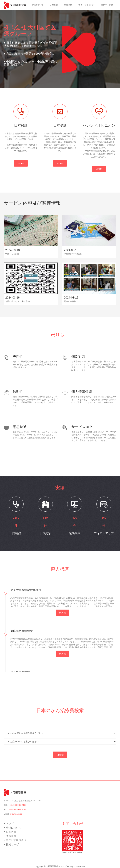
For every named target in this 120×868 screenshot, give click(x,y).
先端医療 (68, 5)
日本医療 (54, 5)
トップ (22, 5)
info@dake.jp (16, 814)
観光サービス (107, 5)
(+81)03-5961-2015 (17, 805)
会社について (37, 5)
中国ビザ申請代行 (87, 5)
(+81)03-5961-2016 (17, 810)
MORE (21, 163)
